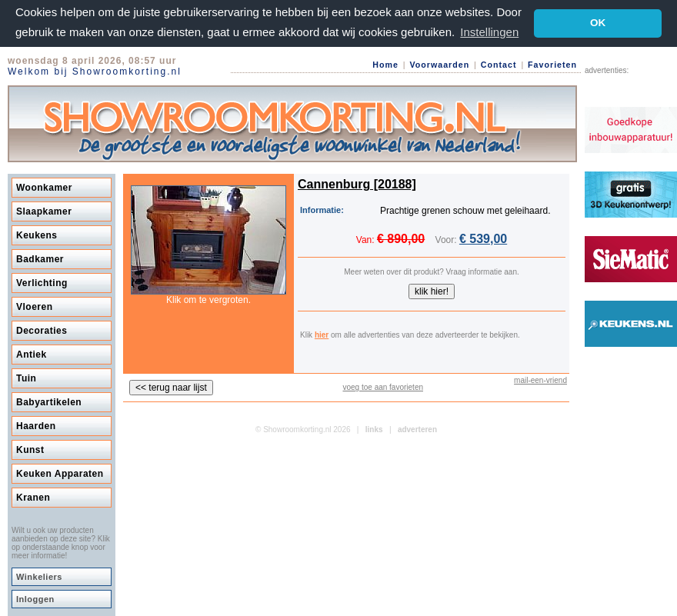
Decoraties (42, 331)
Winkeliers (39, 577)
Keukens (37, 235)
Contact (499, 65)
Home (385, 65)
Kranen (33, 498)
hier (322, 335)
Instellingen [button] (489, 32)
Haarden (36, 426)
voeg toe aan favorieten (383, 387)
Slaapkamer (44, 211)
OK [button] (598, 23)
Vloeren (35, 307)
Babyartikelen (49, 402)
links (374, 430)
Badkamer (40, 259)
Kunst (30, 450)
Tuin (26, 378)
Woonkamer (44, 188)
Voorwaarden (439, 65)
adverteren (417, 430)
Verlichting (42, 283)
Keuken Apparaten (60, 474)
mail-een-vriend (540, 380)
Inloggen (35, 599)
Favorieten (552, 65)
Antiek (32, 355)
